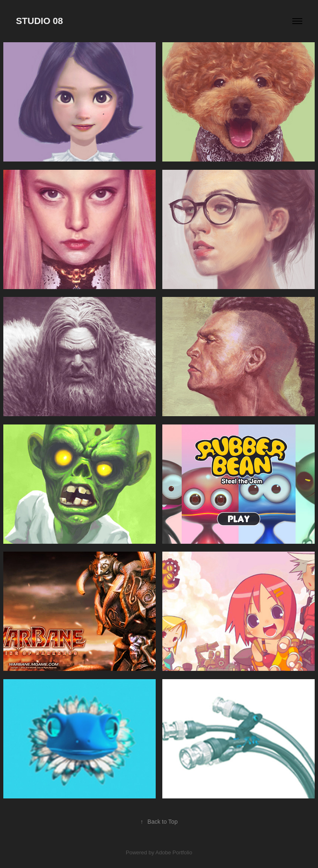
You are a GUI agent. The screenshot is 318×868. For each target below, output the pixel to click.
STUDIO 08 (39, 21)
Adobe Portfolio (174, 852)
